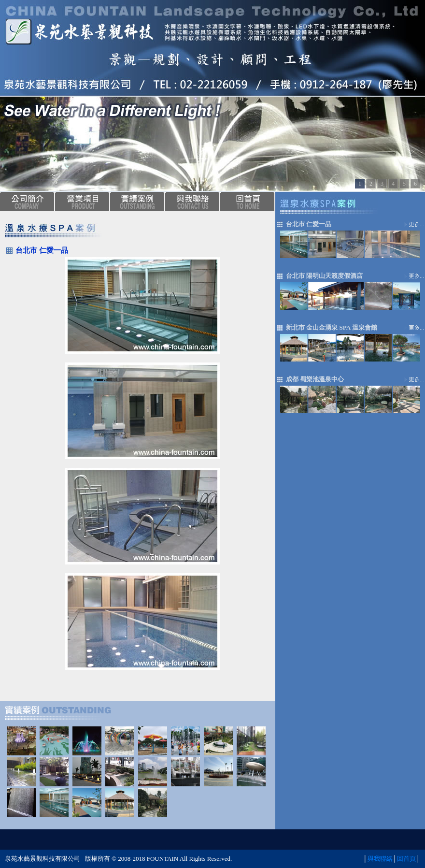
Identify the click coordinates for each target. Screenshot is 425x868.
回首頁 (406, 859)
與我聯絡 (380, 859)
